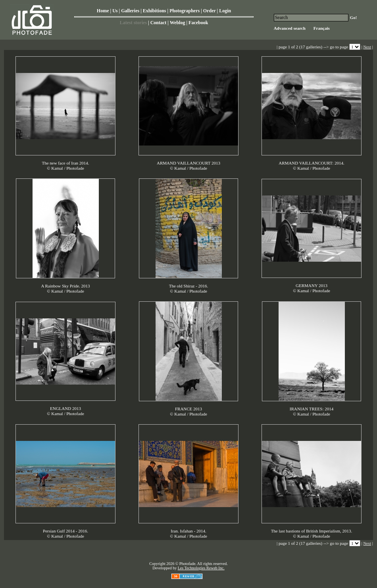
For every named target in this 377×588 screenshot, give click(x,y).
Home (103, 11)
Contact (159, 23)
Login (225, 11)
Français (322, 28)
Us (115, 11)
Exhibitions (155, 11)
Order (210, 11)
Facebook (198, 23)
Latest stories (133, 23)
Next (367, 47)
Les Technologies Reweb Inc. (201, 568)
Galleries (130, 11)
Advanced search (290, 28)
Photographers (185, 11)
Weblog (178, 23)
